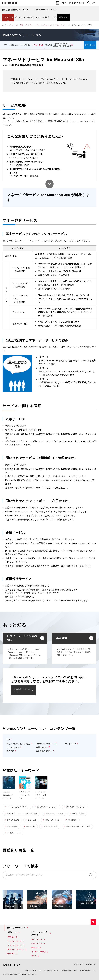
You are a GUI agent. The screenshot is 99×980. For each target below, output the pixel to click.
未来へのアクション (15, 949)
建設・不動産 (12, 826)
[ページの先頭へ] (93, 922)
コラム (54, 17)
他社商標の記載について (88, 971)
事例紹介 (31, 17)
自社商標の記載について (69, 971)
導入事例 (49, 45)
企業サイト (12, 932)
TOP (6, 45)
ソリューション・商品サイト (39, 934)
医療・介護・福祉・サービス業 (78, 826)
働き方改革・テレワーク (75, 807)
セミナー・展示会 (43, 17)
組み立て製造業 (78, 813)
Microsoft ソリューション (45, 25)
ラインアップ (8, 17)
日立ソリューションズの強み (20, 45)
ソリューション (60, 25)
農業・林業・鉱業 (50, 826)
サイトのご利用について (33, 971)
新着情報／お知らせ (44, 751)
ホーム (4, 25)
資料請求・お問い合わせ (22, 690)
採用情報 (11, 953)
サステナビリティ (15, 945)
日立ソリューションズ (16, 928)
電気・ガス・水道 (52, 820)
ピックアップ (20, 17)
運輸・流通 (32, 820)
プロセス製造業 (13, 820)
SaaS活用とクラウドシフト (17, 807)
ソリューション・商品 (46, 10)
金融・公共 (30, 826)
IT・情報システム (14, 833)
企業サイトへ (64, 17)
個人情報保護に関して (51, 971)
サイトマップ (71, 744)
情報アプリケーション (55, 813)
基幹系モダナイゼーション (47, 807)
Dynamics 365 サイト (45, 744)
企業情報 (11, 937)
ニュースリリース (15, 941)
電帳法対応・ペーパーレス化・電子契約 (22, 813)
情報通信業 (72, 820)
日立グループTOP (12, 965)
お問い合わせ (90, 45)
